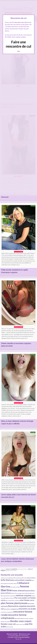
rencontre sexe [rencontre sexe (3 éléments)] (19, 618)
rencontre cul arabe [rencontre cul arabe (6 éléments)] (27, 609)
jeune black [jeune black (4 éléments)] (31, 591)
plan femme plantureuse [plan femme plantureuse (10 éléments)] (14, 603)
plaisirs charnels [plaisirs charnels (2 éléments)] (10, 598)
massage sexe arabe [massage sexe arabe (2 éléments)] (22, 593)
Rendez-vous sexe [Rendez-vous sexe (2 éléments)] (20, 624)
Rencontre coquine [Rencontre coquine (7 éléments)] (17, 606)
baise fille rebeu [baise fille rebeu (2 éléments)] (23, 578)
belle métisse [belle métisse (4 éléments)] (15, 580)
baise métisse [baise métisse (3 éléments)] (31, 578)
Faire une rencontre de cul (18, 44)
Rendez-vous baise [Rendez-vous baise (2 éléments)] (5, 622)
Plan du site (19, 639)
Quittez (18, 51)
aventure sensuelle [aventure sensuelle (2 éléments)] (6, 578)
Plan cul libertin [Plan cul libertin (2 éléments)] (16, 600)
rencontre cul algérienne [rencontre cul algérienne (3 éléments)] (11, 609)
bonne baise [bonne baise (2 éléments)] (14, 583)
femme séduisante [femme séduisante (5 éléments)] (19, 591)
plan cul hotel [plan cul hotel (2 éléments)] (9, 600)
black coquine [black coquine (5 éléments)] (26, 580)
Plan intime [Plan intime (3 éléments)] (31, 603)
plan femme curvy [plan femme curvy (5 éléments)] (27, 600)
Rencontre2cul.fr (12, 634)
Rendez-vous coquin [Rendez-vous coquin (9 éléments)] (21, 621)
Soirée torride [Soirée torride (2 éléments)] (9, 627)
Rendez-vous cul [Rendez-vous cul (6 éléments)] (8, 624)
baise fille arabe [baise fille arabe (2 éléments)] (15, 578)
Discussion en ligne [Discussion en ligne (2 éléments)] (15, 587)
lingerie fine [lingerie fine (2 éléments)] (14, 593)
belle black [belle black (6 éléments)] (6, 580)
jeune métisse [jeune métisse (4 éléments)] (6, 593)
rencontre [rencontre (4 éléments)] (4, 606)
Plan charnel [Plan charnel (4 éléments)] (19, 598)
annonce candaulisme (12, 569)
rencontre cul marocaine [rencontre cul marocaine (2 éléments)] (7, 612)
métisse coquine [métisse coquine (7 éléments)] (24, 595)
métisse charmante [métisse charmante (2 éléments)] (11, 596)
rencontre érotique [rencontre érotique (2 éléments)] (29, 618)
